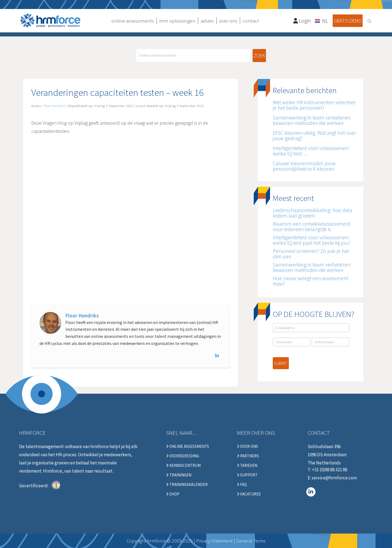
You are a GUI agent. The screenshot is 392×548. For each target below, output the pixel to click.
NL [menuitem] (325, 21)
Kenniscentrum (183, 466)
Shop (173, 494)
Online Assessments (188, 446)
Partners (248, 456)
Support (247, 475)
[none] (322, 20)
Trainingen (179, 475)
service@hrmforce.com (334, 478)
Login (302, 21)
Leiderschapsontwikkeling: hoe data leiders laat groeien (313, 213)
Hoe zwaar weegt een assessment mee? (310, 281)
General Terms (251, 541)
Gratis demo (348, 21)
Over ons (247, 446)
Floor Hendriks (82, 316)
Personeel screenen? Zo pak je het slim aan (311, 254)
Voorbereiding (183, 456)
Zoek (259, 55)
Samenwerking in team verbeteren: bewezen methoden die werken (312, 267)
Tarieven (247, 466)
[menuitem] (322, 20)
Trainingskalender (187, 485)
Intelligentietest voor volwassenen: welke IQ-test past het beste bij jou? (312, 240)
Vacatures (249, 494)
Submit (281, 363)
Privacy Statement (215, 541)
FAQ (242, 485)
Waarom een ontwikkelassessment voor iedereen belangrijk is (312, 226)
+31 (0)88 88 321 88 (330, 470)
